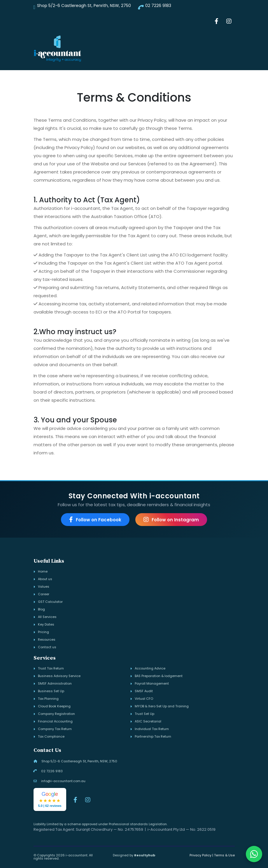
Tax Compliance (51, 737)
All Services (47, 617)
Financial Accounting (55, 721)
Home (43, 572)
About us (45, 579)
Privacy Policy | (201, 855)
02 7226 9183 (158, 6)
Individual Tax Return (152, 729)
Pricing (43, 632)
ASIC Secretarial (148, 721)
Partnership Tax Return (153, 737)
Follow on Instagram (171, 520)
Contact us (47, 647)
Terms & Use (224, 855)
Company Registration (56, 714)
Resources (47, 640)
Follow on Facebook (95, 520)
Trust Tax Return (51, 668)
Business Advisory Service (59, 676)
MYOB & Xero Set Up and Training (162, 706)
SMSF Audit (144, 691)
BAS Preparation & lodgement (159, 676)
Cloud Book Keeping (54, 706)
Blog (41, 609)
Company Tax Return (55, 729)
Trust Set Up (144, 714)
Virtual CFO (144, 699)
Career (44, 594)
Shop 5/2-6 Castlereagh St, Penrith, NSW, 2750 (84, 6)
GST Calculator (50, 602)
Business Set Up (51, 691)
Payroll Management (152, 684)
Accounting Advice (150, 668)
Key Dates (46, 625)
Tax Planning (48, 699)
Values (44, 587)
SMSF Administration (55, 684)
